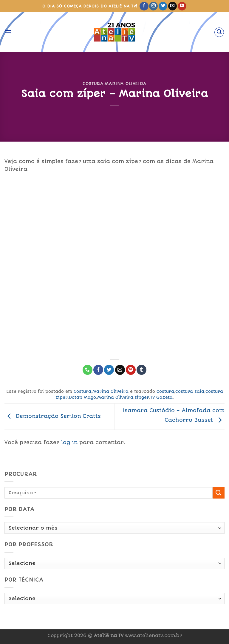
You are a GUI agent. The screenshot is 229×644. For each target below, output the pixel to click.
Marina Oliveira (126, 84)
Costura (93, 84)
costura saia (190, 391)
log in (69, 442)
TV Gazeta (161, 397)
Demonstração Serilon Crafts (53, 416)
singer (142, 397)
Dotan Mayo (82, 397)
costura (165, 391)
